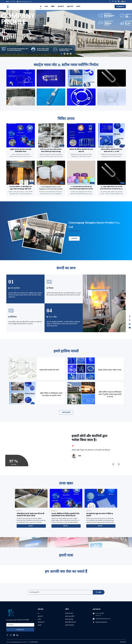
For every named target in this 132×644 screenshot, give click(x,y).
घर (41, 6)
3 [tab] (68, 54)
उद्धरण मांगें (70, 6)
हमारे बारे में (61, 6)
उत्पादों (39, 619)
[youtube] (14, 635)
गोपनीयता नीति (123, 642)
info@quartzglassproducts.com (25, 1)
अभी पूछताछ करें (120, 6)
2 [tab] (65, 54)
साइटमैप (40, 625)
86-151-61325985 (100, 613)
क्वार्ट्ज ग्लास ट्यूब (69, 619)
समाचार (78, 6)
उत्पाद (46, 6)
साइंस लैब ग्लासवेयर (69, 625)
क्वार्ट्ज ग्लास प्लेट (69, 613)
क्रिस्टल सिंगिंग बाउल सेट (71, 622)
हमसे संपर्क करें (41, 622)
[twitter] (11, 635)
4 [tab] (71, 54)
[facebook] (7, 635)
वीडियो (53, 6)
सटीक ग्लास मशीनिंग (70, 616)
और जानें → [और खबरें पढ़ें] (31, 526)
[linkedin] (17, 635)
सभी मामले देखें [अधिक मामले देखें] (66, 412)
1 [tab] (61, 54)
